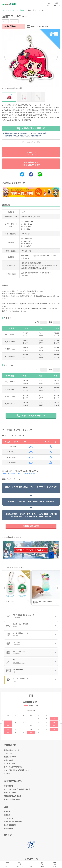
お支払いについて (10, 757)
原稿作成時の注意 (31, 526)
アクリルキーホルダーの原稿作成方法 (17, 789)
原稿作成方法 (9, 786)
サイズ (37, 322)
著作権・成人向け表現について (15, 799)
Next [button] (58, 57)
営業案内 (7, 815)
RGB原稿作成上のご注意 (12, 796)
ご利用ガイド (10, 745)
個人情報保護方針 (10, 825)
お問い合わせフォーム (12, 750)
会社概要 (7, 812)
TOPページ (8, 835)
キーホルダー (21, 10)
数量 (51, 322)
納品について (9, 760)
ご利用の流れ (9, 753)
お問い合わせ (9, 828)
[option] (31, 60)
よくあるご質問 (9, 763)
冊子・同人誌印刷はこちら (13, 767)
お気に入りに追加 (31, 142)
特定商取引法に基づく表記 (13, 822)
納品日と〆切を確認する (38, 26)
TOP (4, 10)
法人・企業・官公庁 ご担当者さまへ (16, 770)
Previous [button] (4, 57)
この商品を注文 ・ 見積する (31, 128)
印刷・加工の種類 (10, 793)
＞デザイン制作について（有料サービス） (20, 473)
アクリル (11, 10)
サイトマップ (9, 818)
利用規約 (7, 773)
